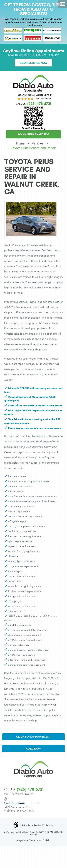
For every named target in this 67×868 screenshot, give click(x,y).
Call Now (33, 749)
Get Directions (15, 803)
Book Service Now (34, 63)
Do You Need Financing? (34, 134)
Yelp (6, 799)
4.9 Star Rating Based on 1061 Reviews (36, 825)
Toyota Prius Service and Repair (34, 148)
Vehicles (38, 143)
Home (20, 143)
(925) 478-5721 (30, 789)
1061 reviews (44, 99)
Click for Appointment (33, 737)
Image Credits (23, 841)
